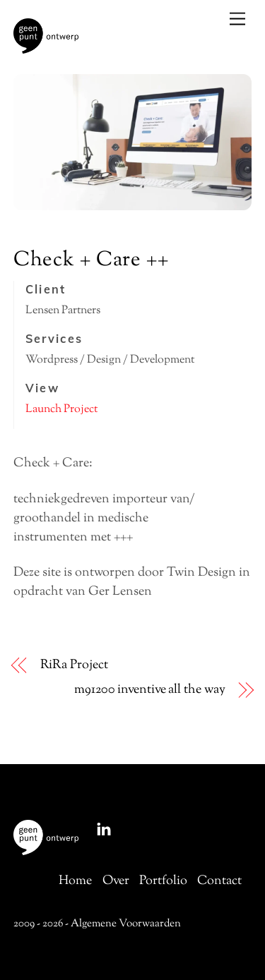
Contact (219, 881)
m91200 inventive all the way (149, 690)
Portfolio (163, 881)
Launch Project (61, 409)
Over (116, 881)
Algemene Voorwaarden (126, 924)
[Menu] (237, 19)
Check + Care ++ (91, 260)
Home (75, 881)
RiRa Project (74, 666)
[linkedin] (104, 829)
